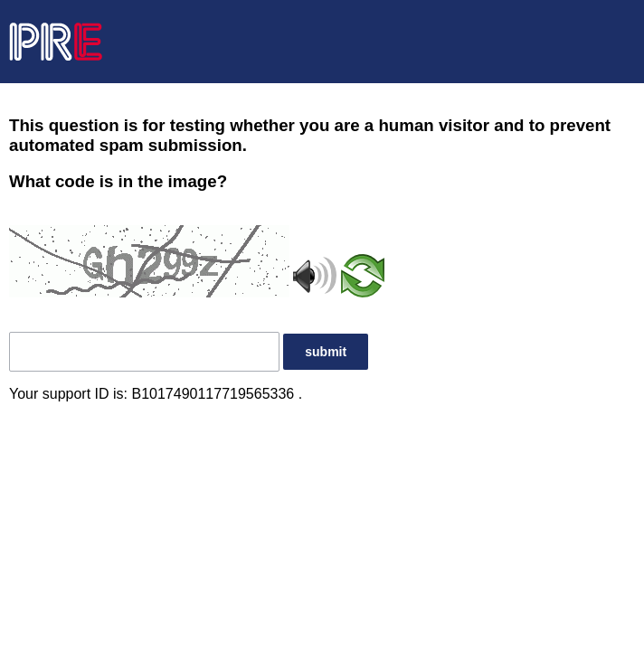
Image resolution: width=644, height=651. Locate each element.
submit (326, 352)
